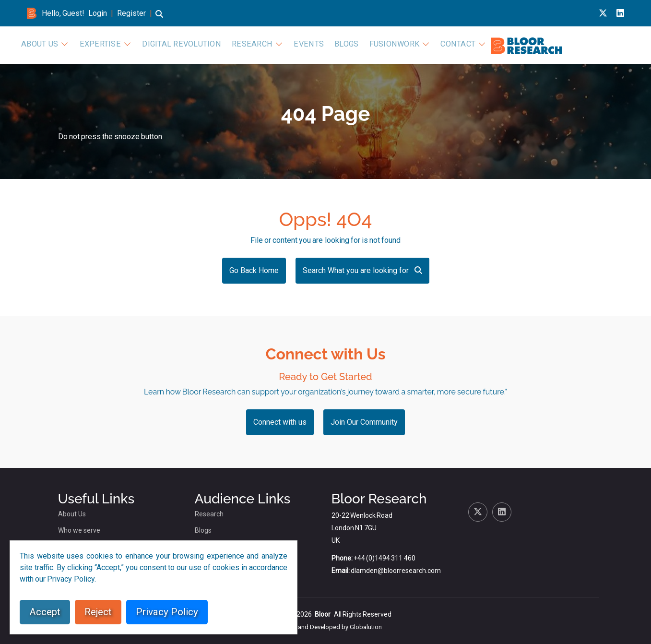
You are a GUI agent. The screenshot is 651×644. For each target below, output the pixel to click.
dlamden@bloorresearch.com (396, 571)
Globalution (366, 627)
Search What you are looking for (362, 270)
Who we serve (79, 530)
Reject (98, 612)
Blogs (498, 44)
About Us (224, 44)
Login (98, 13)
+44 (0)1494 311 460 (385, 558)
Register (131, 13)
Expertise (279, 44)
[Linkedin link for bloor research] (620, 13)
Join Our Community (364, 422)
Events (464, 44)
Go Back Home (254, 270)
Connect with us (280, 422)
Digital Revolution (351, 44)
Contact (601, 44)
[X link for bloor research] (603, 13)
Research (413, 44)
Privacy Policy (167, 612)
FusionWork (542, 44)
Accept (45, 612)
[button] (159, 18)
